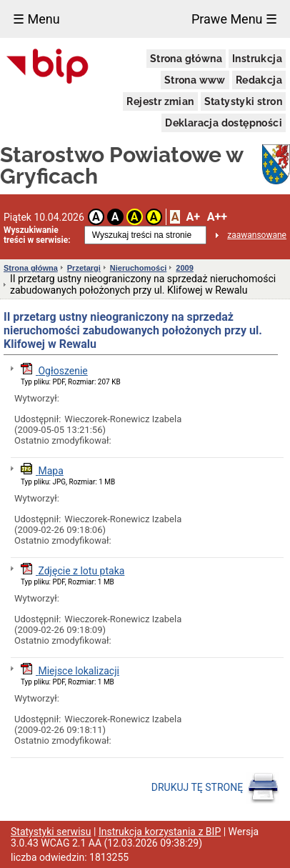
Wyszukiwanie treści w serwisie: (37, 235)
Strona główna (186, 59)
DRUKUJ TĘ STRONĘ (215, 788)
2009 (184, 268)
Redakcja (259, 80)
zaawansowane (257, 235)
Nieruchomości (138, 268)
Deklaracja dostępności (224, 123)
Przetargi (84, 268)
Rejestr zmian (160, 101)
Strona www (195, 80)
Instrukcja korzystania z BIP (160, 832)
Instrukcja (257, 59)
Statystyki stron (243, 101)
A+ (192, 217)
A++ (217, 217)
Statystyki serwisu (51, 832)
